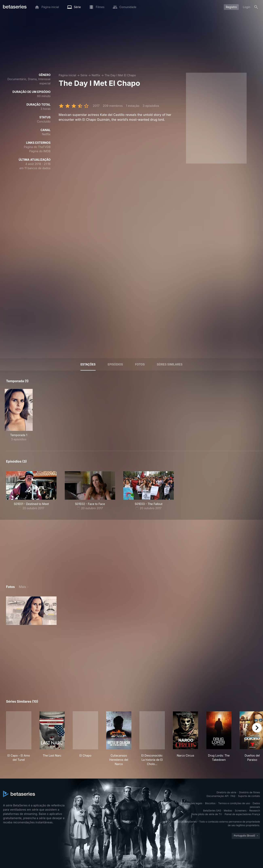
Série (84, 75)
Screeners (241, 811)
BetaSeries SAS (212, 811)
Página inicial (67, 75)
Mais (22, 587)
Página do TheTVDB (37, 147)
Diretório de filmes (249, 792)
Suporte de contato (249, 796)
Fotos (140, 364)
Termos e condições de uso (234, 803)
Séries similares (170, 364)
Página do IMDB (40, 151)
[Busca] (256, 7)
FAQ (233, 796)
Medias (228, 811)
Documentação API (218, 796)
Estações (88, 364)
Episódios (115, 364)
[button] (31, 611)
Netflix (96, 75)
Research (255, 811)
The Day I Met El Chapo (120, 75)
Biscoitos (210, 803)
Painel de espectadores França (242, 814)
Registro (231, 7)
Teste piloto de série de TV (207, 814)
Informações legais (191, 803)
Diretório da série (226, 792)
